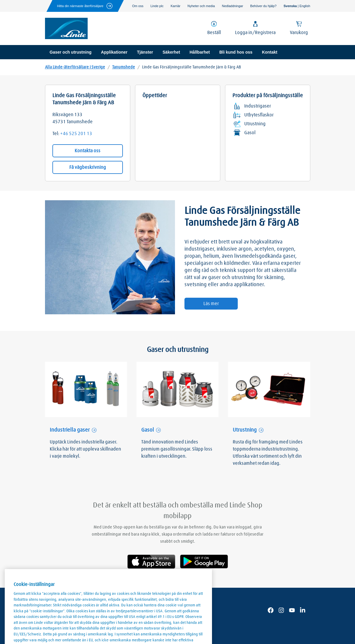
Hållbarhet (200, 52)
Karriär (175, 6)
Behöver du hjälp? (263, 6)
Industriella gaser (70, 430)
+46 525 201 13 (76, 134)
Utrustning (245, 430)
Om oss (138, 6)
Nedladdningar (233, 6)
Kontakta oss (87, 151)
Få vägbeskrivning (88, 167)
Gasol (148, 430)
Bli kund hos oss (236, 52)
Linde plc (157, 6)
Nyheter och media (201, 6)
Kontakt (270, 52)
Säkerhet (171, 52)
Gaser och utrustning (71, 52)
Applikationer (114, 52)
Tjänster (145, 52)
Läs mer (211, 304)
